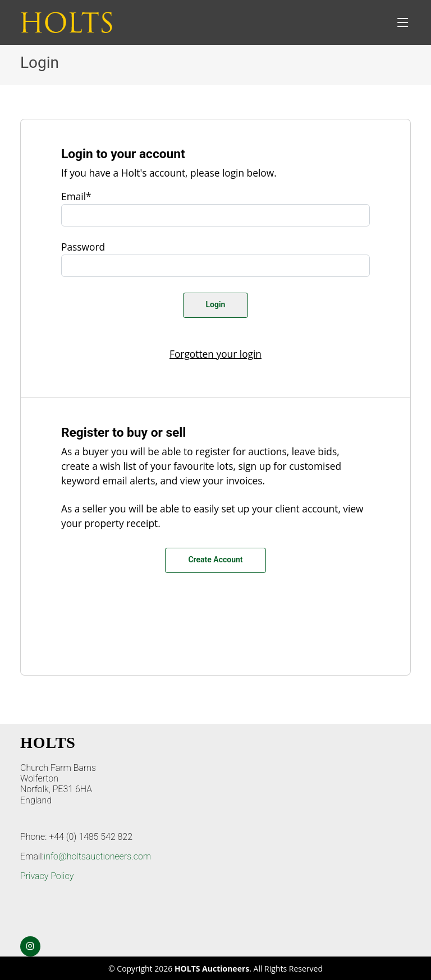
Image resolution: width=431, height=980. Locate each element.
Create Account (215, 560)
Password (83, 247)
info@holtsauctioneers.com (97, 856)
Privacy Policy (47, 876)
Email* (76, 196)
